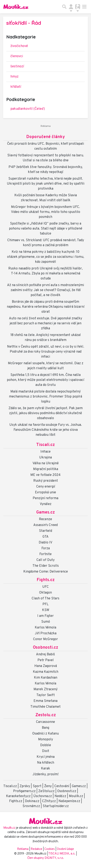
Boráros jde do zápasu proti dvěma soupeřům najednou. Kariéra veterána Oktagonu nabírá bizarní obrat (46, 307)
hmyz (14, 77)
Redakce (36, 849)
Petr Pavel (46, 660)
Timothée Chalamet (45, 707)
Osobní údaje (65, 849)
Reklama (23, 849)
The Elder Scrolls (46, 566)
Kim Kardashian (46, 678)
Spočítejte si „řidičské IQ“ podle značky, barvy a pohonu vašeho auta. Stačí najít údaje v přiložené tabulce (46, 229)
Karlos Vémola (45, 628)
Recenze (45, 519)
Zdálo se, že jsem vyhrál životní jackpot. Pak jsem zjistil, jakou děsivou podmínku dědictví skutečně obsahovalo (46, 413)
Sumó (46, 622)
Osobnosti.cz (45, 648)
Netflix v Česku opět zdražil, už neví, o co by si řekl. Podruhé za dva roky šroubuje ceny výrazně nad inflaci (46, 352)
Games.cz (45, 512)
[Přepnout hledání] (64, 7)
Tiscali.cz (45, 445)
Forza (46, 548)
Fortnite (45, 554)
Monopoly (45, 740)
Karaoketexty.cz (18, 796)
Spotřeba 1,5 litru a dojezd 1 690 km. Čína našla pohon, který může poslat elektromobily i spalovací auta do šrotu (45, 380)
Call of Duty (45, 560)
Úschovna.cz (43, 796)
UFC (45, 587)
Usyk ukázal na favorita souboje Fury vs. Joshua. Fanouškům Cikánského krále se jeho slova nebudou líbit (46, 430)
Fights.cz (46, 580)
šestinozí (17, 67)
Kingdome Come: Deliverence (46, 572)
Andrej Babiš (45, 654)
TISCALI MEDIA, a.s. (62, 854)
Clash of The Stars (45, 599)
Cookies (50, 849)
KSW (46, 610)
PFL (45, 604)
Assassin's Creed (45, 525)
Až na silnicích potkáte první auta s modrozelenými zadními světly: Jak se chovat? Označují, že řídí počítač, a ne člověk (45, 290)
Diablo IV (45, 543)
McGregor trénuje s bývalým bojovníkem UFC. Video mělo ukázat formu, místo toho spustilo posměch (46, 212)
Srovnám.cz (31, 806)
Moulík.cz (76, 796)
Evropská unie (45, 493)
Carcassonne (45, 722)
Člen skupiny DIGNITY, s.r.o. (46, 858)
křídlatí (16, 87)
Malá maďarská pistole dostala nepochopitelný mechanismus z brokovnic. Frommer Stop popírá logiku (45, 397)
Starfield (45, 531)
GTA (45, 537)
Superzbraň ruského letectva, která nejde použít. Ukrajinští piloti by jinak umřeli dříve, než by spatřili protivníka (46, 184)
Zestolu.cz (46, 715)
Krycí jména (46, 757)
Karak (45, 769)
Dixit (46, 751)
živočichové (19, 46)
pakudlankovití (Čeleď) (28, 109)
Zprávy (25, 786)
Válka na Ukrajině (46, 463)
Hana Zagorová (46, 666)
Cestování (62, 786)
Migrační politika (46, 469)
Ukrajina (45, 458)
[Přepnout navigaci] (71, 7)
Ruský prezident (46, 481)
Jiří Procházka (46, 633)
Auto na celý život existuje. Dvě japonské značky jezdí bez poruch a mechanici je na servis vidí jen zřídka (45, 323)
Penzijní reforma (45, 498)
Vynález (46, 504)
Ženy (48, 786)
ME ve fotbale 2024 (45, 475)
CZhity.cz (49, 801)
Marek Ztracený (45, 689)
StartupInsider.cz (56, 806)
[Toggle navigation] (84, 7)
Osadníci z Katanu (45, 734)
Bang (45, 728)
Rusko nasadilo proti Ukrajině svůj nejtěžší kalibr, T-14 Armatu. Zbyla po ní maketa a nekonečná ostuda (45, 274)
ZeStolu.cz (46, 791)
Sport (37, 786)
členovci (17, 56)
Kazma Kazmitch (46, 672)
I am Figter (45, 616)
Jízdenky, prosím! (45, 774)
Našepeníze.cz (69, 801)
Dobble (46, 745)
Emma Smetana (45, 701)
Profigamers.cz (24, 791)
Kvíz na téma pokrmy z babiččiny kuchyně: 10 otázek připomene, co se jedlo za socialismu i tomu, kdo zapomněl (46, 257)
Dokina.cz (32, 801)
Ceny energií (46, 487)
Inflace (45, 452)
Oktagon (45, 593)
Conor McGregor (45, 639)
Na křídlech (46, 763)
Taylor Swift (46, 695)
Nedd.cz (60, 796)
